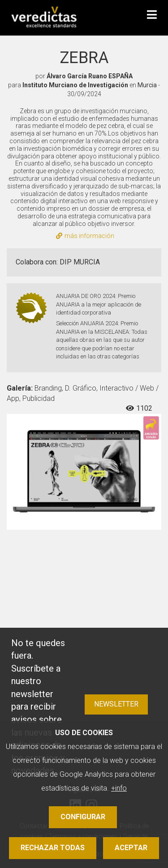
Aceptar (131, 848)
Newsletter (116, 704)
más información (85, 236)
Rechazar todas (53, 848)
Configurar (83, 817)
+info (119, 788)
